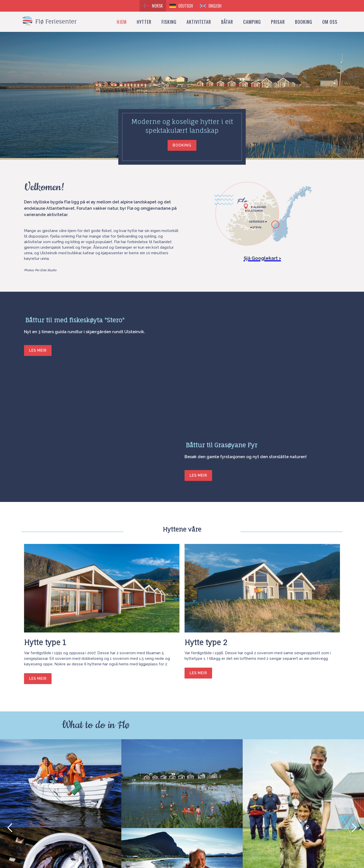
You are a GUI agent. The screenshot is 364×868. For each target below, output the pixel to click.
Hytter (144, 22)
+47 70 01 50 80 (42, 829)
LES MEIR (38, 350)
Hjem (122, 22)
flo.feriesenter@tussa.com (52, 822)
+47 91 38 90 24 (42, 835)
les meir (38, 554)
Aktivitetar (199, 22)
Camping (252, 22)
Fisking (169, 22)
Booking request (177, 812)
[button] (10, 703)
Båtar (227, 22)
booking (304, 22)
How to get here (43, 842)
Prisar (278, 22)
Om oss (330, 22)
